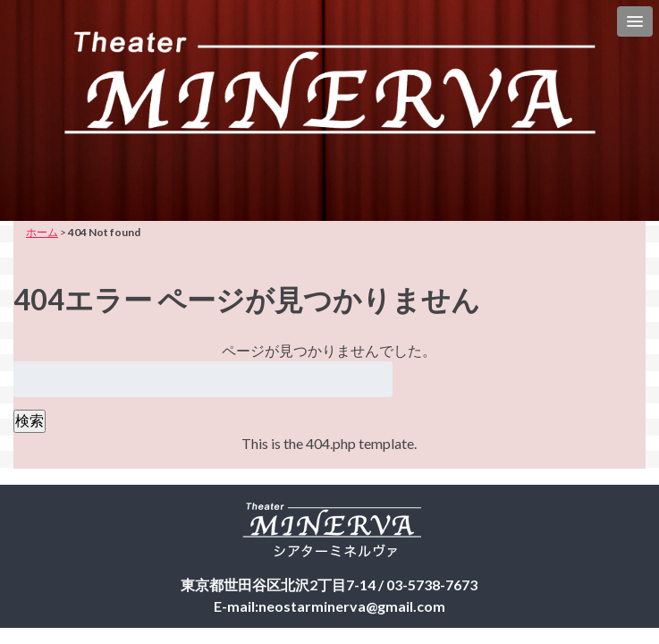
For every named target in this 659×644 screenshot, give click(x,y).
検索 (30, 420)
